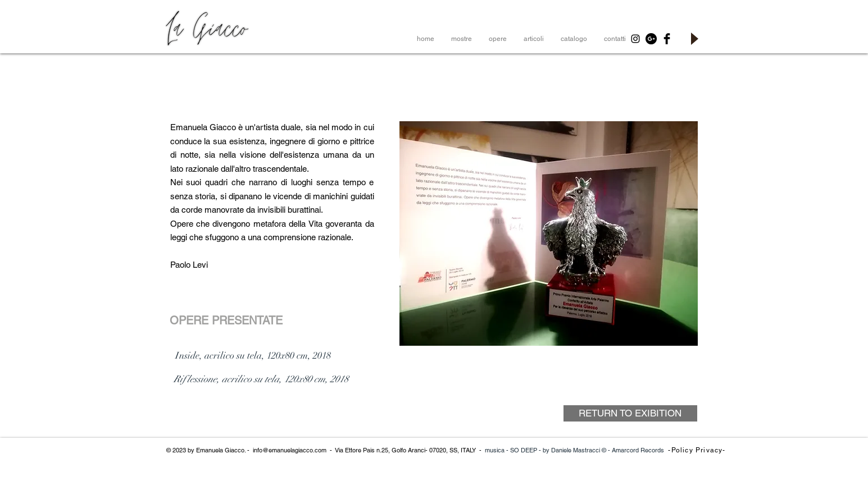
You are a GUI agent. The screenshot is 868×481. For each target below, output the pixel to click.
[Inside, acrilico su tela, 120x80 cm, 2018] (253, 356)
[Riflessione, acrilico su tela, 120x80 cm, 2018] (261, 379)
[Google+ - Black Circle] (651, 39)
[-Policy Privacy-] (698, 450)
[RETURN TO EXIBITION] (630, 413)
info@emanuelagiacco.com (290, 450)
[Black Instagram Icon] (635, 39)
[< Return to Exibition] (230, 430)
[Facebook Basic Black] (667, 39)
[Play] (694, 39)
